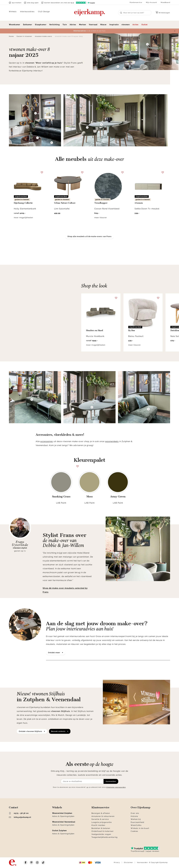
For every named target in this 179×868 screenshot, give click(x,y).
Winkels (13, 12)
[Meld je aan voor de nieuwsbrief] (82, 781)
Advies (73, 25)
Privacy (117, 862)
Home (11, 36)
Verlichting (54, 25)
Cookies (134, 831)
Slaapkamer (41, 25)
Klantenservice (136, 2)
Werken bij (136, 819)
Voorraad (93, 25)
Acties (136, 25)
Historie (134, 816)
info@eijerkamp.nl (20, 817)
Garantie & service (100, 819)
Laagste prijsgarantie (102, 822)
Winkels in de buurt (140, 828)
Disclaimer (128, 862)
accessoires (47, 441)
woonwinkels (112, 441)
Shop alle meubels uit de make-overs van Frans (89, 236)
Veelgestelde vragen (101, 834)
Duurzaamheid (137, 822)
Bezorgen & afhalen (101, 813)
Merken (83, 25)
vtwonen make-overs (43, 36)
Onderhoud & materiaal (102, 831)
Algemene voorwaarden (116, 787)
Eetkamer (28, 25)
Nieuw (103, 25)
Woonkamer (15, 25)
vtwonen (126, 25)
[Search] (135, 13)
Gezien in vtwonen (24, 36)
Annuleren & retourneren (103, 816)
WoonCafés (136, 825)
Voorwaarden (142, 862)
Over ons (135, 813)
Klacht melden (98, 825)
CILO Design (44, 12)
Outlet (145, 25)
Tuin (65, 25)
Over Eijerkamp (140, 807)
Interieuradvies (27, 12)
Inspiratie (114, 25)
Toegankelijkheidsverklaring (105, 837)
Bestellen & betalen (101, 828)
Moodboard (165, 2)
